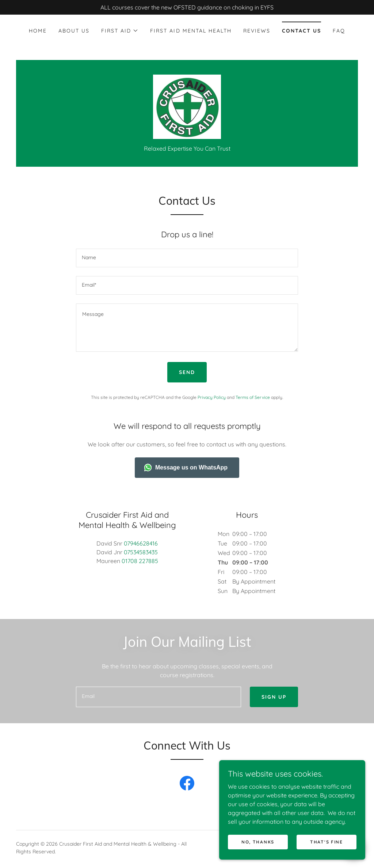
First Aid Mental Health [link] (191, 31)
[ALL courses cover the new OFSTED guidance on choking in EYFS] (187, 7)
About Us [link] (74, 31)
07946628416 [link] (141, 543)
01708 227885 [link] (140, 561)
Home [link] (38, 31)
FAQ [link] (339, 31)
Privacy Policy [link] (212, 397)
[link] (187, 106)
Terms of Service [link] (253, 397)
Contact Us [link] (302, 31)
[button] (120, 31)
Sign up (274, 697)
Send (187, 372)
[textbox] (187, 258)
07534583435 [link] (141, 552)
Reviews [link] (257, 31)
